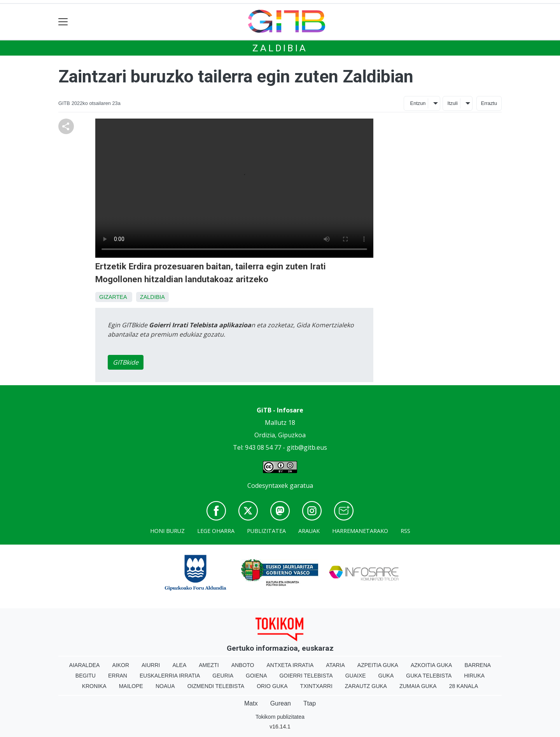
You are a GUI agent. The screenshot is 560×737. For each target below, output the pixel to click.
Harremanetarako (360, 531)
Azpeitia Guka (378, 665)
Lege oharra (216, 531)
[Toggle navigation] (63, 22)
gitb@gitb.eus (307, 447)
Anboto (243, 665)
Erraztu (489, 103)
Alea (179, 665)
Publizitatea (266, 531)
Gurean (281, 703)
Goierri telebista (306, 676)
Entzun (418, 103)
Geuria (223, 676)
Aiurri (151, 665)
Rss (405, 531)
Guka (386, 676)
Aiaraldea (85, 665)
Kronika (94, 686)
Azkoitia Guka (431, 665)
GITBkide (126, 362)
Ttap (310, 703)
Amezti (209, 665)
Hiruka (474, 676)
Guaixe (356, 676)
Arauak (309, 531)
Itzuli (452, 103)
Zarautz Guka (366, 686)
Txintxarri (316, 686)
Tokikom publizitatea (280, 717)
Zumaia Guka (418, 686)
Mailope (131, 686)
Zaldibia (280, 48)
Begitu (86, 676)
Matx (251, 703)
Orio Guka (272, 686)
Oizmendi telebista (216, 686)
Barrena (478, 665)
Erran (118, 676)
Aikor (121, 665)
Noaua (165, 686)
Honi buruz (167, 531)
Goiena (256, 676)
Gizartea (113, 297)
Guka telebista (429, 676)
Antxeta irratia (290, 665)
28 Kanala (464, 686)
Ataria (335, 665)
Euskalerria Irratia (170, 676)
